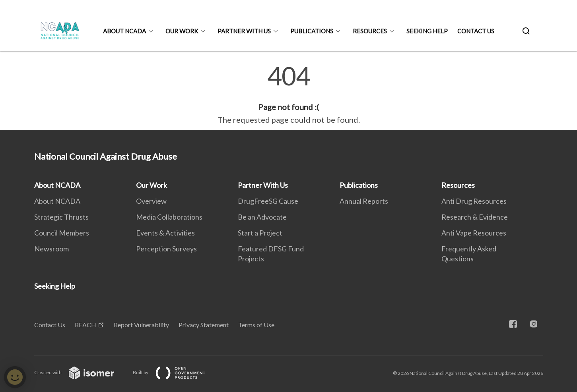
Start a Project (260, 233)
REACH (85, 325)
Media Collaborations (169, 217)
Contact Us (476, 31)
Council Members (62, 233)
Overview (151, 201)
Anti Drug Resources (474, 201)
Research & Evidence (475, 217)
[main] (288, 95)
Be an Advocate (262, 217)
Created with (81, 372)
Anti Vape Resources (474, 233)
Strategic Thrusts (61, 217)
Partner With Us (244, 31)
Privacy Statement (204, 325)
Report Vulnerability (141, 325)
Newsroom (51, 249)
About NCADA (124, 31)
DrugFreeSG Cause (268, 201)
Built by (175, 372)
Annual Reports (364, 201)
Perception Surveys (166, 249)
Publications (312, 31)
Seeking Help (427, 31)
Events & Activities (165, 233)
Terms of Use (256, 325)
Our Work (182, 31)
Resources (370, 31)
